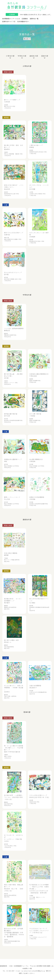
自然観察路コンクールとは (11, 19)
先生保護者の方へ (23, 21)
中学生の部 (22, 57)
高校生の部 (34, 57)
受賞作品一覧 (34, 19)
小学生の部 (10, 57)
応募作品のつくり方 (9, 21)
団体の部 (45, 57)
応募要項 (25, 19)
